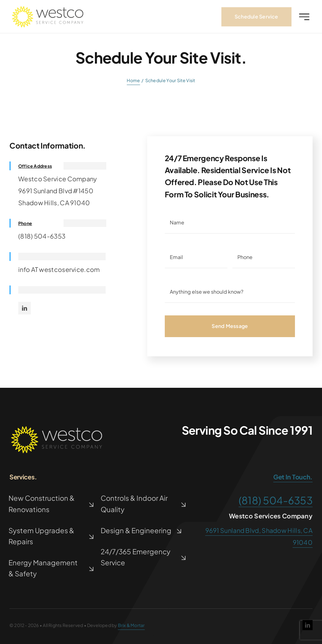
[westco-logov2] (57, 429)
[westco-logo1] (48, 10)
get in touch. (293, 477)
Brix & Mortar (131, 625)
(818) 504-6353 (276, 500)
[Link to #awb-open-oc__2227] (304, 18)
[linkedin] (25, 308)
